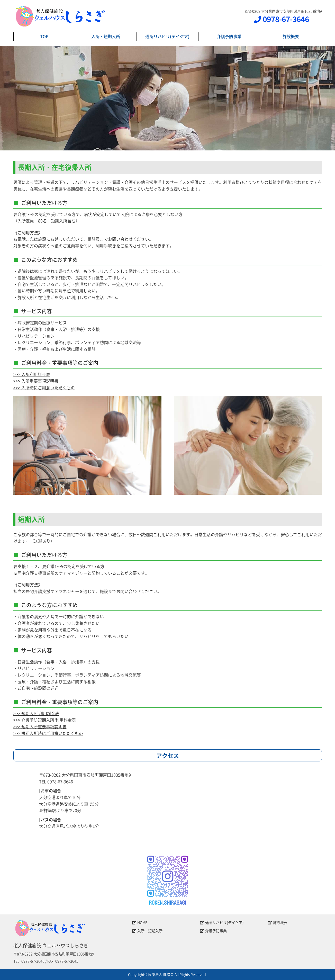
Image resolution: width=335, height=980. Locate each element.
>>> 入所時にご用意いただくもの (44, 388)
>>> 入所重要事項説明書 (36, 381)
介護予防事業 (229, 36)
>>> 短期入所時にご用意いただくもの (48, 733)
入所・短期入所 (106, 36)
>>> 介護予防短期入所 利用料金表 (45, 720)
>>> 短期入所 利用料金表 (36, 713)
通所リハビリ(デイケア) (167, 36)
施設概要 (291, 36)
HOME (140, 922)
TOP (44, 36)
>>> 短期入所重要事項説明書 (40, 726)
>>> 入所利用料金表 (32, 374)
